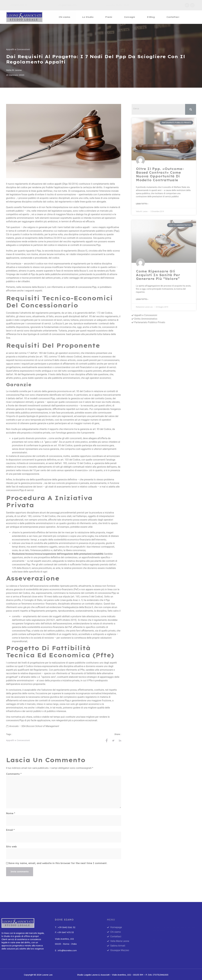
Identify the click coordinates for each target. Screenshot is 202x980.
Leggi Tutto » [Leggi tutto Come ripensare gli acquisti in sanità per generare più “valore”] (142, 299)
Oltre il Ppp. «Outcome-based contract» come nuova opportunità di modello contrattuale (160, 174)
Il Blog (151, 17)
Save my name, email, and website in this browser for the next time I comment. (58, 863)
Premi (109, 17)
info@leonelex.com (66, 5)
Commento (14, 774)
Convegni (130, 17)
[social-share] (107, 740)
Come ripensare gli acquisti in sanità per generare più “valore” (158, 275)
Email (10, 830)
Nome (11, 813)
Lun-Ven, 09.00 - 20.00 (116, 5)
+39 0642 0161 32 (17, 5)
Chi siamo (65, 17)
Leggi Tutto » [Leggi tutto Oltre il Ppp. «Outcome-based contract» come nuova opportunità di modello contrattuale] (142, 204)
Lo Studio (88, 17)
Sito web (11, 847)
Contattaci (173, 17)
